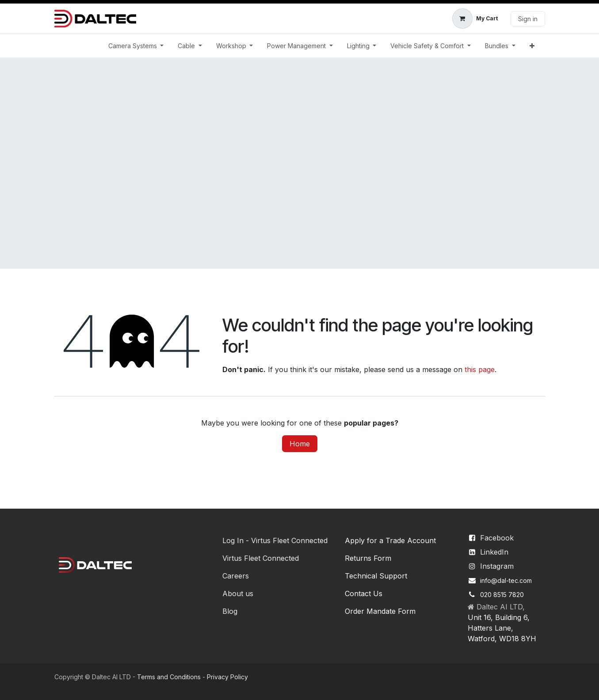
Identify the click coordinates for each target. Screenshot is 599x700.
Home (300, 444)
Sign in (528, 19)
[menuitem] (136, 46)
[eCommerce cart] (475, 19)
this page (480, 369)
